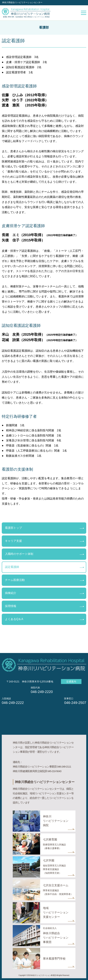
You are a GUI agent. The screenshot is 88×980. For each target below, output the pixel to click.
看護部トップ (13, 528)
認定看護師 (12, 567)
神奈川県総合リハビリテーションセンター (22, 2)
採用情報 (11, 606)
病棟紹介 (11, 593)
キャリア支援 (13, 541)
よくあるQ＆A (14, 619)
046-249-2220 (42, 692)
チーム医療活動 (15, 580)
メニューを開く (84, 13)
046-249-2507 (75, 703)
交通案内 (71, 682)
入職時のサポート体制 (19, 554)
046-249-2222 (13, 703)
